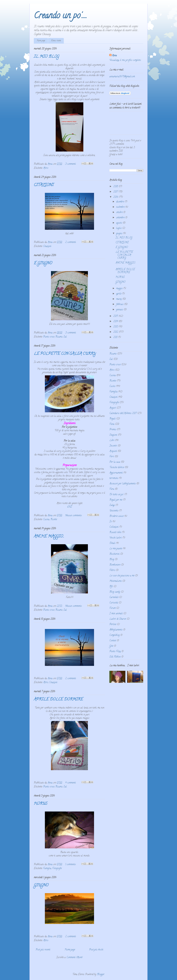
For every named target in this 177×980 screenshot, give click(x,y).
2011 (116, 337)
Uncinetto (114, 511)
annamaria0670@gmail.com (122, 77)
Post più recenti (43, 950)
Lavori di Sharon (118, 619)
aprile (119, 294)
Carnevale (114, 597)
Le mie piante (116, 549)
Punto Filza (115, 652)
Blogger (101, 975)
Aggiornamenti (116, 473)
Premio (113, 430)
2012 (116, 332)
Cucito (112, 386)
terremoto (114, 478)
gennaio (120, 310)
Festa (112, 424)
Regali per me (116, 500)
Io (111, 522)
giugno (120, 234)
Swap (112, 505)
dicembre (120, 202)
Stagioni (113, 435)
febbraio (120, 304)
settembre (121, 218)
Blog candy (115, 592)
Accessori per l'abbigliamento (123, 484)
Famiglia (47, 869)
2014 (116, 322)
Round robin (115, 532)
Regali (112, 419)
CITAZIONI (44, 185)
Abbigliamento (116, 630)
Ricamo (59, 337)
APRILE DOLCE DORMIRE (58, 700)
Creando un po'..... (60, 16)
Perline (113, 624)
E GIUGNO (43, 264)
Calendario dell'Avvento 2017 (123, 413)
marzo (119, 299)
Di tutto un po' (117, 495)
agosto (119, 223)
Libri (112, 440)
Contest (113, 641)
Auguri (113, 408)
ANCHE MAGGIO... (49, 537)
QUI (70, 507)
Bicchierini (114, 554)
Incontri (113, 446)
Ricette (54, 520)
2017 (116, 192)
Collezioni (114, 527)
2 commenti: (71, 242)
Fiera (112, 489)
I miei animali (116, 614)
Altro (46, 168)
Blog (112, 560)
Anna (114, 56)
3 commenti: (71, 164)
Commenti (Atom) (75, 958)
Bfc (111, 587)
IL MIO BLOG (46, 57)
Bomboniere (115, 565)
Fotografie (57, 869)
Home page (41, 41)
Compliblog (114, 635)
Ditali (112, 543)
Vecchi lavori (116, 538)
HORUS (41, 804)
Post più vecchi (96, 950)
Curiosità (114, 603)
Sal (65, 337)
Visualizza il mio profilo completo (125, 60)
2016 (116, 197)
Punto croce (49, 337)
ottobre (120, 212)
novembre (121, 207)
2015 (116, 316)
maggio (120, 289)
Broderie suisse (116, 516)
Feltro (112, 570)
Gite (111, 646)
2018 (116, 187)
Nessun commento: (74, 516)
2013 (116, 327)
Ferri (112, 457)
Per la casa (115, 462)
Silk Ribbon (115, 657)
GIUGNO (41, 886)
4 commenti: (71, 783)
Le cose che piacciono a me (122, 576)
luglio (119, 228)
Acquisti (113, 451)
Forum (112, 608)
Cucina (46, 520)
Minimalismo (116, 581)
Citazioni (47, 246)
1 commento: (71, 865)
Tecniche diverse (117, 468)
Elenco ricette (56, 41)
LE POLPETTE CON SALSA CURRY (65, 354)
